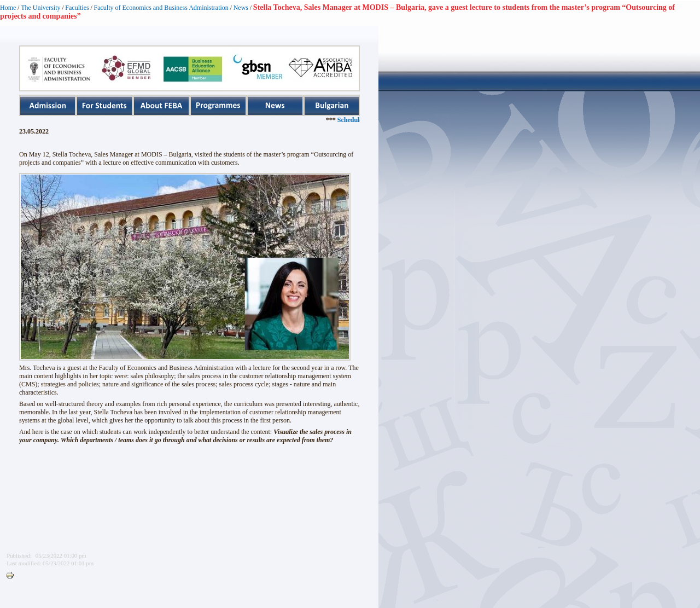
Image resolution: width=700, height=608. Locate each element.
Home (8, 8)
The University (40, 8)
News (241, 8)
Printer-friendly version (13, 576)
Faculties (77, 8)
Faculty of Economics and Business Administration (161, 8)
